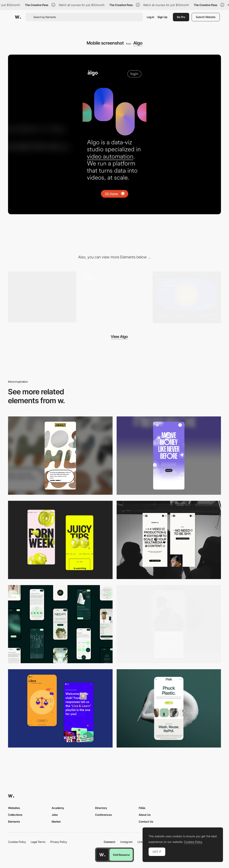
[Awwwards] (18, 17)
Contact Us (146, 821)
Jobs (55, 814)
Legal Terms (38, 841)
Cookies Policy (17, 841)
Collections (15, 814)
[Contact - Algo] (187, 297)
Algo (138, 43)
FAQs (142, 807)
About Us (145, 814)
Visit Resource (121, 855)
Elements (14, 821)
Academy (58, 807)
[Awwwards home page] (102, 855)
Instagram (127, 841)
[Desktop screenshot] (42, 297)
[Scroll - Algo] (115, 297)
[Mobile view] (60, 539)
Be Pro (181, 17)
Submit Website (206, 17)
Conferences (103, 814)
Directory (101, 807)
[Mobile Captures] (60, 708)
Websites (14, 807)
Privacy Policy (59, 841)
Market (56, 821)
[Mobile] (60, 455)
